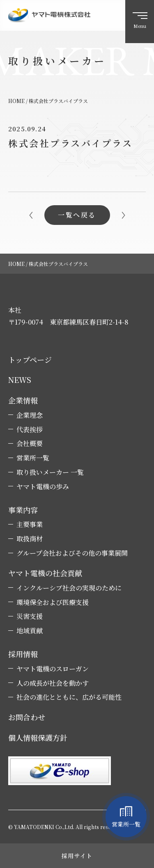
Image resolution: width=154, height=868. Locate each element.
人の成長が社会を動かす (53, 683)
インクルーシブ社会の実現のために (69, 588)
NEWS (20, 380)
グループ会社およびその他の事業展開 (72, 553)
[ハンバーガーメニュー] (140, 22)
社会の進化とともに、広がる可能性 (69, 697)
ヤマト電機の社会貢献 (45, 573)
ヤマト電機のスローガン (53, 669)
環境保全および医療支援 (53, 602)
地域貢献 (30, 631)
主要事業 (30, 524)
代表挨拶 (30, 430)
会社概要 (30, 444)
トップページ (30, 360)
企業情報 (23, 400)
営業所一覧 (33, 458)
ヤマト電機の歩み (43, 487)
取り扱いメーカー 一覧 (50, 472)
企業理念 (30, 415)
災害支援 (30, 616)
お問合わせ (27, 717)
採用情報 (23, 654)
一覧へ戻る (77, 215)
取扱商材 (30, 539)
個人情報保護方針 (38, 738)
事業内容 (23, 510)
